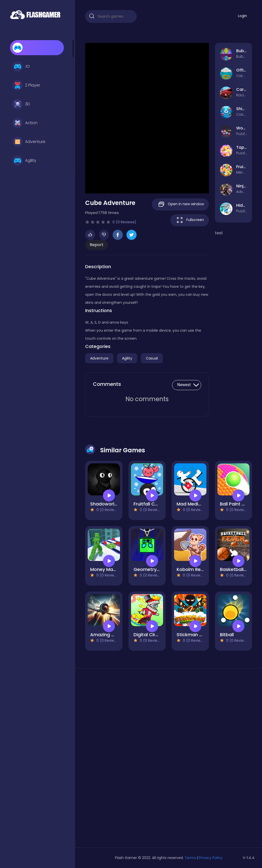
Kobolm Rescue (194, 569)
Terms (190, 858)
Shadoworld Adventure (116, 504)
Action (25, 123)
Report (97, 245)
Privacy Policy (211, 858)
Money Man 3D (106, 569)
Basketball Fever (238, 569)
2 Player (26, 85)
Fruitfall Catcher (152, 504)
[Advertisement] (111, 760)
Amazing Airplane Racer (117, 635)
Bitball (227, 635)
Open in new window (180, 204)
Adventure (29, 142)
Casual (152, 358)
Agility (24, 161)
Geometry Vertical (154, 569)
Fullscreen (190, 220)
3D (21, 104)
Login (242, 16)
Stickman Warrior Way (202, 635)
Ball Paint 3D (234, 504)
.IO (21, 66)
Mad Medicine (192, 504)
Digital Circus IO (151, 635)
